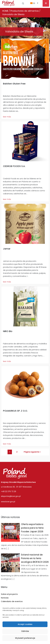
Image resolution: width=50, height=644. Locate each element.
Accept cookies (25, 624)
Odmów (25, 631)
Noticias (5, 598)
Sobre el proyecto (9, 594)
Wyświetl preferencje (25, 638)
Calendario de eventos (12, 601)
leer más (7, 117)
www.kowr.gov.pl (8, 502)
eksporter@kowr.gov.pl (11, 496)
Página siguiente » (32, 452)
